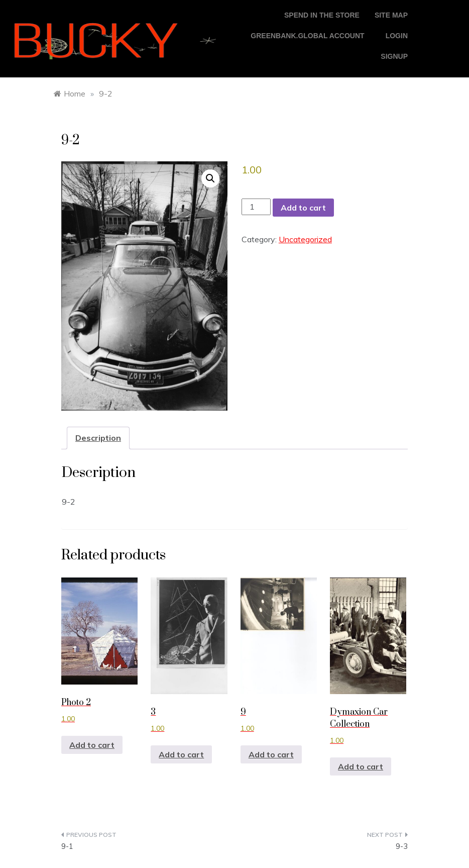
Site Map (391, 15)
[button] (210, 178)
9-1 (67, 846)
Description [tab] (98, 438)
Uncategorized (305, 239)
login (397, 36)
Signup (394, 56)
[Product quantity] (256, 207)
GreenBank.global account (307, 36)
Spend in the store (322, 15)
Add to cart (303, 208)
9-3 (402, 846)
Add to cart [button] (92, 745)
